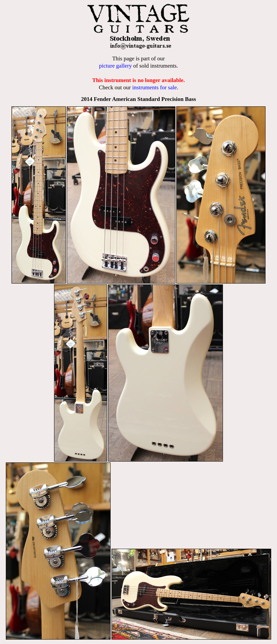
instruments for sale (154, 87)
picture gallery (115, 66)
